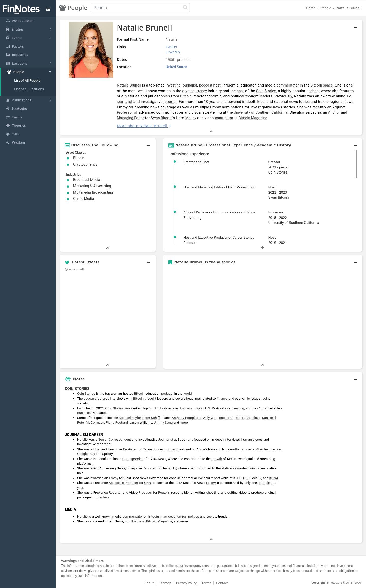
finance (222, 399)
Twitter (172, 47)
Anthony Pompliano (186, 418)
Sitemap (165, 583)
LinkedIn (173, 52)
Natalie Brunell (129, 85)
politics (194, 516)
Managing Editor (130, 118)
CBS (246, 478)
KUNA (274, 478)
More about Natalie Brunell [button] (142, 126)
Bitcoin (316, 85)
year (80, 488)
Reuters (164, 492)
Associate (116, 483)
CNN (148, 483)
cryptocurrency (195, 91)
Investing (237, 408)
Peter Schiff (151, 418)
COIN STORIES (77, 389)
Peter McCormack (91, 422)
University (242, 112)
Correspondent (133, 459)
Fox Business (135, 521)
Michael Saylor (130, 418)
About (149, 583)
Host (272, 187)
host (217, 85)
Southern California (272, 112)
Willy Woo (210, 418)
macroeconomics (173, 516)
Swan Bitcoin (162, 118)
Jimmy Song (163, 422)
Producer (130, 449)
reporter (170, 102)
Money (191, 118)
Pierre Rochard (117, 422)
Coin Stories (266, 91)
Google (82, 454)
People (326, 8)
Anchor (334, 112)
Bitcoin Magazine (253, 118)
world (188, 393)
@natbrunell (74, 269)
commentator (288, 85)
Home (311, 8)
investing (173, 85)
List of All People (27, 80)
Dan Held (269, 418)
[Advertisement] (323, 460)
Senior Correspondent (115, 440)
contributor (224, 118)
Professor (125, 112)
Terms (206, 583)
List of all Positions (29, 89)
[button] (108, 145)
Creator (274, 162)
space (328, 85)
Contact (222, 583)
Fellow (211, 483)
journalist (189, 85)
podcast (206, 85)
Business (186, 408)
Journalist (166, 440)
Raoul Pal (226, 418)
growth (217, 459)
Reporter (149, 468)
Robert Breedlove (247, 418)
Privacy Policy (186, 583)
